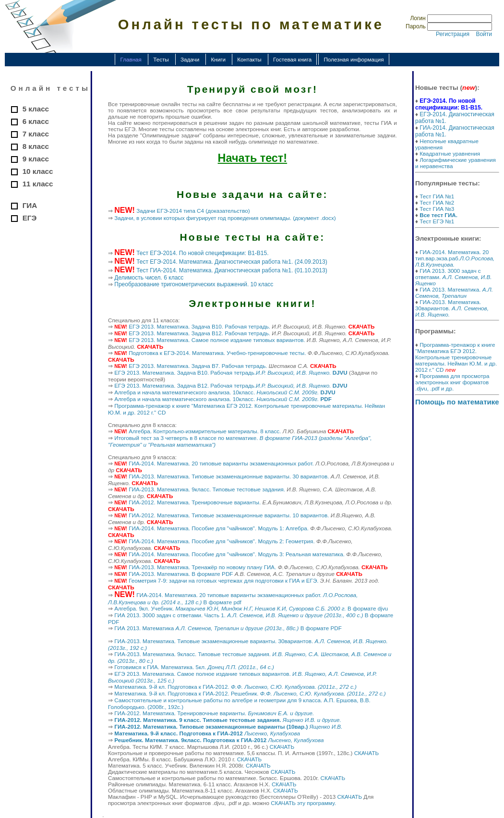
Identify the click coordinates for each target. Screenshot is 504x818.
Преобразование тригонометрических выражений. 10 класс (194, 284)
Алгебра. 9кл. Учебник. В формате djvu (251, 608)
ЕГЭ (30, 218)
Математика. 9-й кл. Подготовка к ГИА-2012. (235, 687)
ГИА (30, 205)
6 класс (36, 121)
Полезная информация (354, 59)
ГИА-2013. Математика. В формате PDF (181, 574)
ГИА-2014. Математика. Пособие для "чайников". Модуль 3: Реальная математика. (237, 554)
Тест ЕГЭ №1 (437, 221)
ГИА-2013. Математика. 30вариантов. (452, 308)
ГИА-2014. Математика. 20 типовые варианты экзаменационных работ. (221, 463)
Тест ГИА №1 (437, 196)
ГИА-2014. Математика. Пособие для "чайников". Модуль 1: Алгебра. (219, 528)
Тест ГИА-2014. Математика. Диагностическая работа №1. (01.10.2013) (232, 270)
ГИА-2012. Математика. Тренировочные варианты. (195, 502)
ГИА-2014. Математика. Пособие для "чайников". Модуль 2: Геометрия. (222, 541)
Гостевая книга (292, 59)
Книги (218, 59)
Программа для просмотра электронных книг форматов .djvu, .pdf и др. (452, 382)
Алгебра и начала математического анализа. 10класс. (225, 392)
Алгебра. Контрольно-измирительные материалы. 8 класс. (205, 431)
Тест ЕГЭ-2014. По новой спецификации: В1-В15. (202, 253)
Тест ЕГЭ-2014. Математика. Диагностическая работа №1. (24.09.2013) (232, 262)
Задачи (190, 59)
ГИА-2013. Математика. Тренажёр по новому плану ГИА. (202, 567)
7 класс (36, 134)
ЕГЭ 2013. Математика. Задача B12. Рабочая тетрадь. (199, 333)
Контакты (249, 59)
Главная (131, 59)
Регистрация (453, 34)
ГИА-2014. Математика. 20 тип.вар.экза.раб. (455, 258)
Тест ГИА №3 (437, 209)
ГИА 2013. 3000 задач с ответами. (453, 277)
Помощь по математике (457, 402)
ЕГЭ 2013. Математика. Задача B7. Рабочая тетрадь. (198, 366)
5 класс (36, 109)
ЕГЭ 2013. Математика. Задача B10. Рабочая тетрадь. (199, 326)
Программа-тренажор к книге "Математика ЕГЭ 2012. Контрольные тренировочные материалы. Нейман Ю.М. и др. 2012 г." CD (456, 357)
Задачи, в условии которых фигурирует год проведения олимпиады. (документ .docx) (225, 218)
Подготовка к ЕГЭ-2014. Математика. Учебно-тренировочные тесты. (217, 353)
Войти (484, 34)
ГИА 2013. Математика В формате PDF (228, 628)
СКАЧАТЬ (282, 747)
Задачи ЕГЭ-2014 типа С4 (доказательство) (193, 211)
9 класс (36, 159)
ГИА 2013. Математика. (454, 293)
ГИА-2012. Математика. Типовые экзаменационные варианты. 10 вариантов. (229, 515)
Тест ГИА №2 (437, 202)
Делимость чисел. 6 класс (149, 278)
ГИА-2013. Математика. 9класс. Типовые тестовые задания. (207, 489)
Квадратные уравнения (450, 153)
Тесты (161, 59)
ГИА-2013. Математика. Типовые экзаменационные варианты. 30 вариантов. (229, 476)
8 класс (36, 146)
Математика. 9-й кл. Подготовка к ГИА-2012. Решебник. (250, 693)
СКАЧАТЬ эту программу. (303, 803)
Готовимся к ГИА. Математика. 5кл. (194, 667)
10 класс (38, 171)
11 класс (38, 184)
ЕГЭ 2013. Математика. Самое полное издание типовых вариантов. (217, 340)
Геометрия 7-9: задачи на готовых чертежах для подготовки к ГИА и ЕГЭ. (223, 580)
